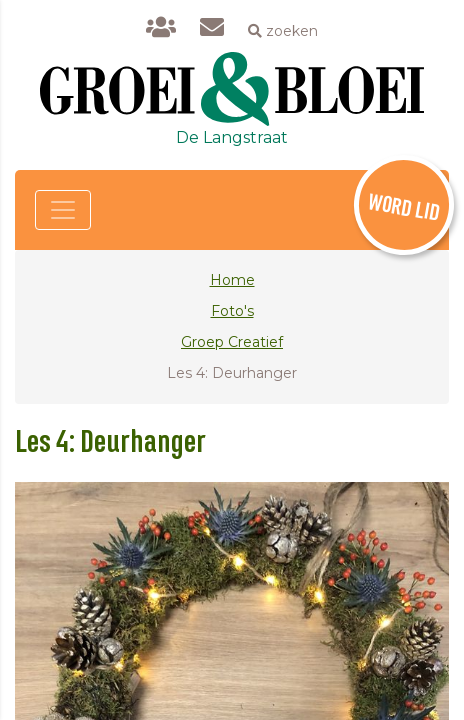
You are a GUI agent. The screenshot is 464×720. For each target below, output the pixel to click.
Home (232, 280)
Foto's (232, 311)
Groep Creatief (232, 342)
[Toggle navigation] (63, 210)
